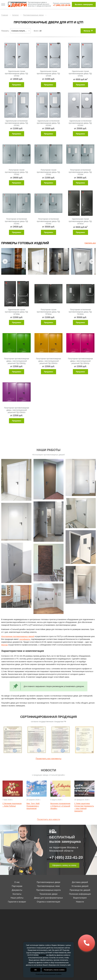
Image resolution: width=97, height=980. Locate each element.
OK (36, 970)
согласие (42, 955)
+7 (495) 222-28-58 (62, 5)
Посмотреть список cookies (54, 970)
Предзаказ (17, 85)
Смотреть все (90, 243)
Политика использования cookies (48, 974)
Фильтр (88, 31)
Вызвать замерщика (84, 4)
